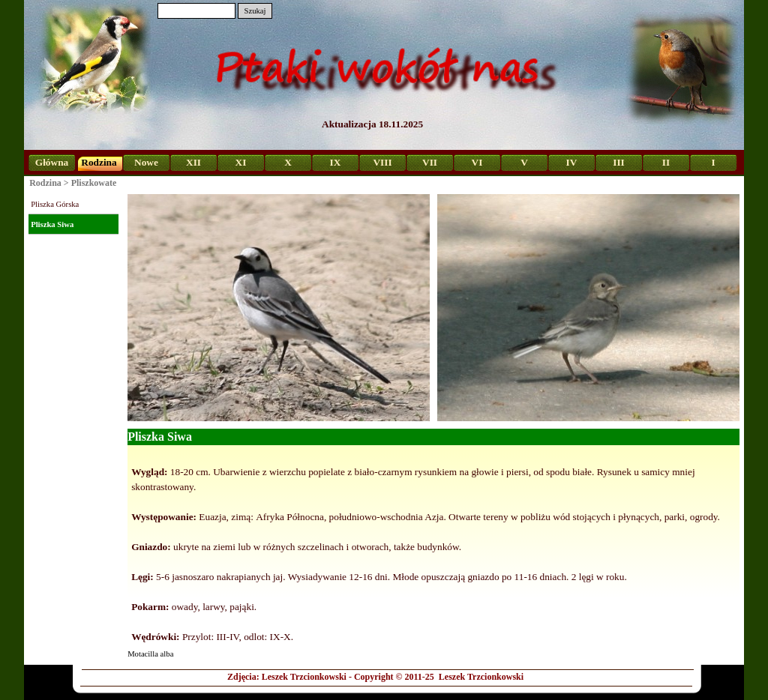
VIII (382, 162)
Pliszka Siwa (52, 224)
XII (193, 162)
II (666, 162)
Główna (52, 162)
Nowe (146, 162)
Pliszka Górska (55, 204)
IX (336, 162)
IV (572, 162)
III (619, 162)
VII (430, 162)
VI (477, 162)
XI (241, 162)
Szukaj (255, 11)
